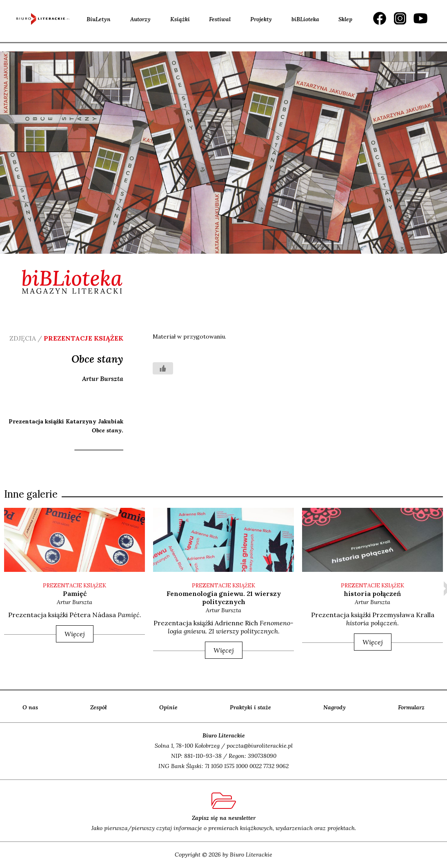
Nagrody (335, 707)
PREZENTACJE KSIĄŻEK (74, 586)
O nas (30, 707)
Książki (180, 19)
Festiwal (220, 19)
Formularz (411, 707)
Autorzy (140, 19)
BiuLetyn (99, 19)
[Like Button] (163, 368)
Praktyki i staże (250, 707)
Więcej (75, 634)
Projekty (261, 19)
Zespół (99, 707)
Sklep (345, 19)
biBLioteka (305, 19)
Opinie (168, 707)
